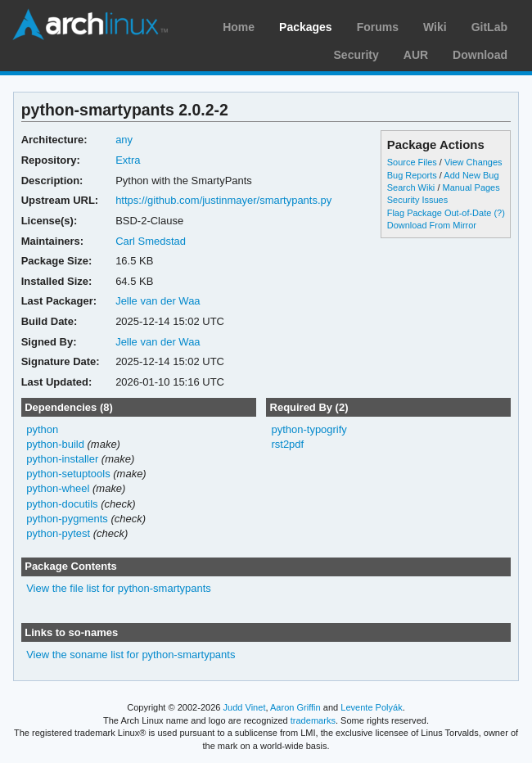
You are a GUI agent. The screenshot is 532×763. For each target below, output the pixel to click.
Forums (378, 27)
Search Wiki (411, 187)
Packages (306, 27)
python (42, 429)
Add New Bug (471, 175)
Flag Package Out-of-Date (440, 213)
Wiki (435, 27)
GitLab (489, 27)
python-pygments (67, 519)
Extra (128, 160)
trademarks (313, 720)
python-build (55, 444)
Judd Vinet (245, 707)
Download (480, 55)
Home (239, 27)
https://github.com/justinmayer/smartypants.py (223, 200)
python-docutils (62, 504)
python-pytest (58, 533)
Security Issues (417, 200)
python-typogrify (309, 429)
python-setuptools (68, 474)
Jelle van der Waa (158, 301)
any (124, 140)
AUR (416, 55)
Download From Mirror (432, 225)
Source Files (412, 162)
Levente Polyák (371, 707)
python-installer (62, 459)
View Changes (473, 162)
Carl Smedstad (151, 241)
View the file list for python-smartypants (119, 588)
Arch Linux (90, 25)
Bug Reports (412, 175)
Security (356, 55)
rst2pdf (287, 444)
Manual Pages (471, 187)
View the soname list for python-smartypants (131, 655)
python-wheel (58, 488)
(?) (499, 213)
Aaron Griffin (295, 707)
